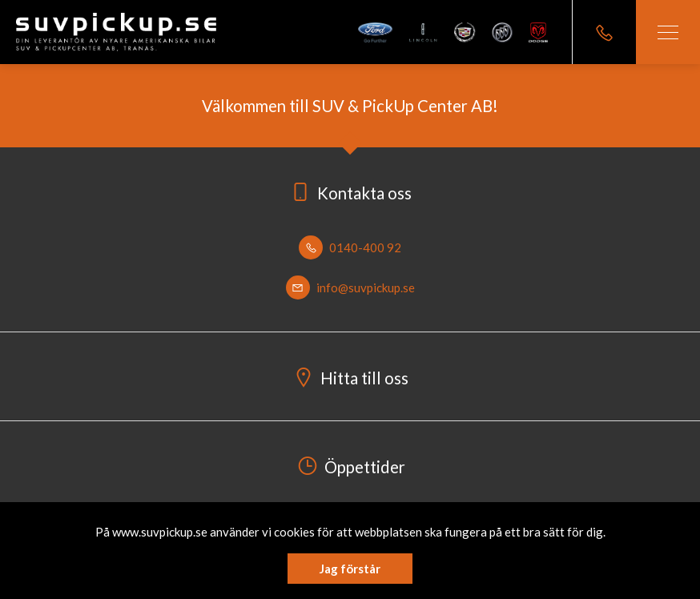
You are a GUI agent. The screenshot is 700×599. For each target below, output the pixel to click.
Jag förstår (350, 569)
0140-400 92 (350, 247)
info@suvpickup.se (350, 287)
